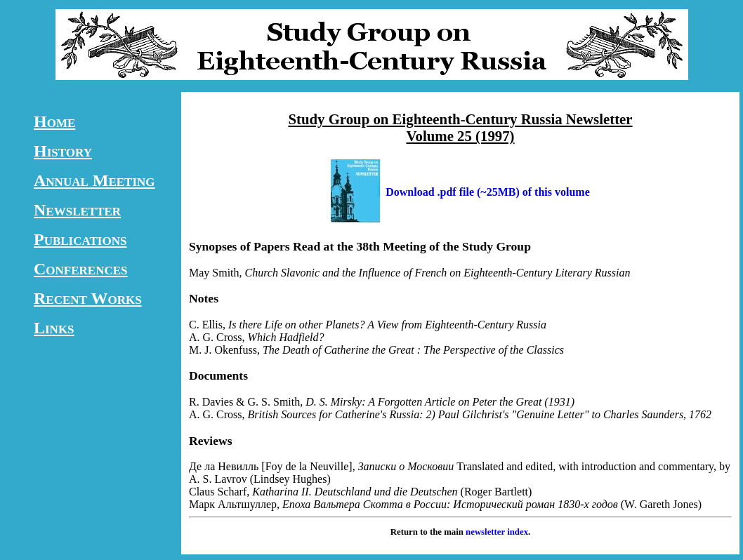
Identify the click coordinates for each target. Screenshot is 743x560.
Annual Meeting (94, 180)
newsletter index (497, 532)
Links (54, 328)
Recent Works (88, 298)
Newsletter (77, 210)
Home (54, 121)
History (63, 151)
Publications (80, 239)
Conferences (81, 269)
